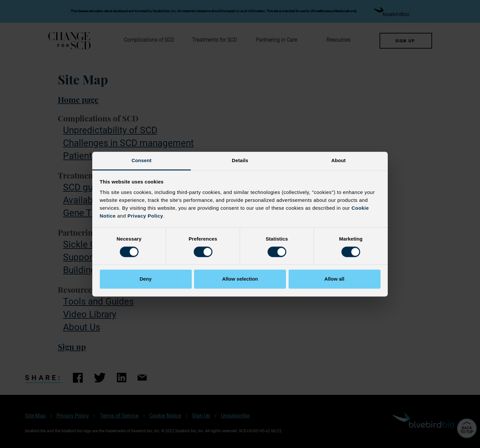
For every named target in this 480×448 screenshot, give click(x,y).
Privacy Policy (145, 216)
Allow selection (240, 279)
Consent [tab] (142, 160)
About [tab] (338, 160)
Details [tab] (240, 160)
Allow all (334, 279)
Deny (146, 279)
